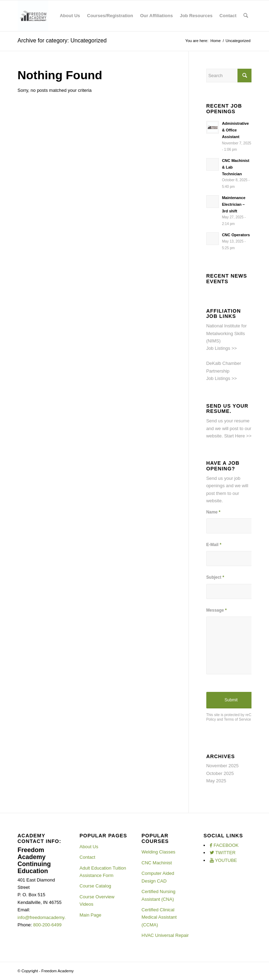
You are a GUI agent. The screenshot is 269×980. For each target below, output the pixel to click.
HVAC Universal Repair (165, 935)
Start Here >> (238, 436)
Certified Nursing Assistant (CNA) (158, 895)
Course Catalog (95, 886)
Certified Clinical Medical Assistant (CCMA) (159, 917)
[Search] (246, 16)
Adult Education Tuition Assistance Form (103, 872)
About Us (89, 847)
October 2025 (220, 773)
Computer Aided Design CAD (158, 877)
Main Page (90, 915)
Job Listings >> (222, 348)
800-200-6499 (47, 925)
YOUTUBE (226, 860)
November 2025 (223, 766)
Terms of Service (237, 719)
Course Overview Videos (97, 900)
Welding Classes (158, 852)
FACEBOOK (226, 845)
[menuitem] (70, 16)
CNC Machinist (157, 863)
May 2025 (216, 781)
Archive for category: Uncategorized (62, 40)
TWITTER (226, 853)
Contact (87, 857)
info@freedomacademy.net (45, 917)
